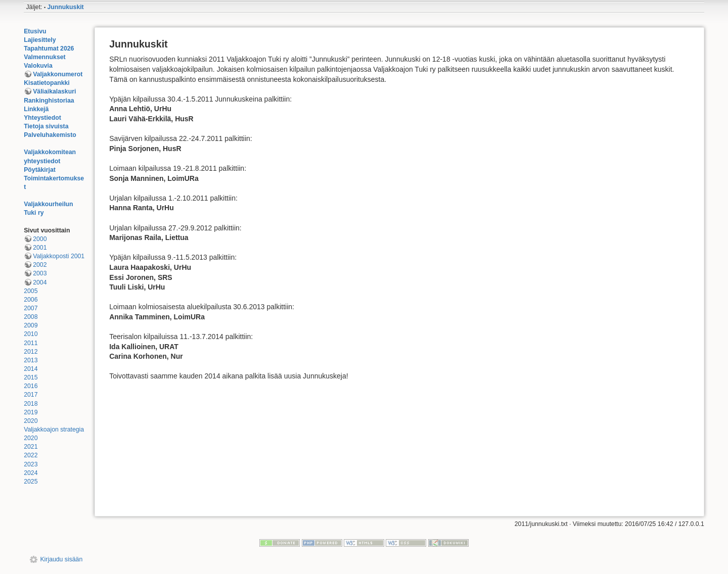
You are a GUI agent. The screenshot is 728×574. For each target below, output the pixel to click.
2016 (31, 386)
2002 (40, 265)
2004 (40, 282)
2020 (31, 421)
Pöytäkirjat (40, 170)
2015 (31, 377)
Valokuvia (38, 66)
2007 (31, 308)
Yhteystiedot (42, 118)
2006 (31, 300)
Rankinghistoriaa (49, 101)
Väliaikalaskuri (54, 91)
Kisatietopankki (47, 83)
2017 (31, 395)
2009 (31, 325)
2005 (31, 291)
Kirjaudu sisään (61, 559)
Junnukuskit (66, 7)
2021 (31, 447)
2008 (31, 317)
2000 (40, 239)
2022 (31, 455)
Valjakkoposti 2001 (59, 256)
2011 (31, 343)
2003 (40, 273)
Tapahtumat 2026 (49, 49)
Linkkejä (36, 109)
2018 (31, 404)
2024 (31, 473)
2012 (31, 352)
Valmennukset (44, 57)
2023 (31, 464)
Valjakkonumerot (58, 74)
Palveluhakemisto (50, 135)
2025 (31, 482)
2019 (31, 412)
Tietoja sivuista (46, 126)
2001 (40, 248)
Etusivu (35, 31)
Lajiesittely (40, 40)
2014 (31, 369)
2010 (31, 334)
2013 (31, 360)
